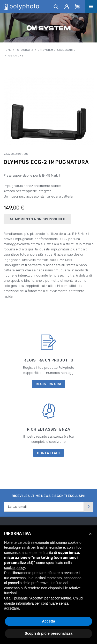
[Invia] (88, 507)
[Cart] (77, 6)
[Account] (67, 6)
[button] (90, 534)
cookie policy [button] (14, 568)
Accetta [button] (48, 621)
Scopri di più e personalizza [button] (48, 633)
